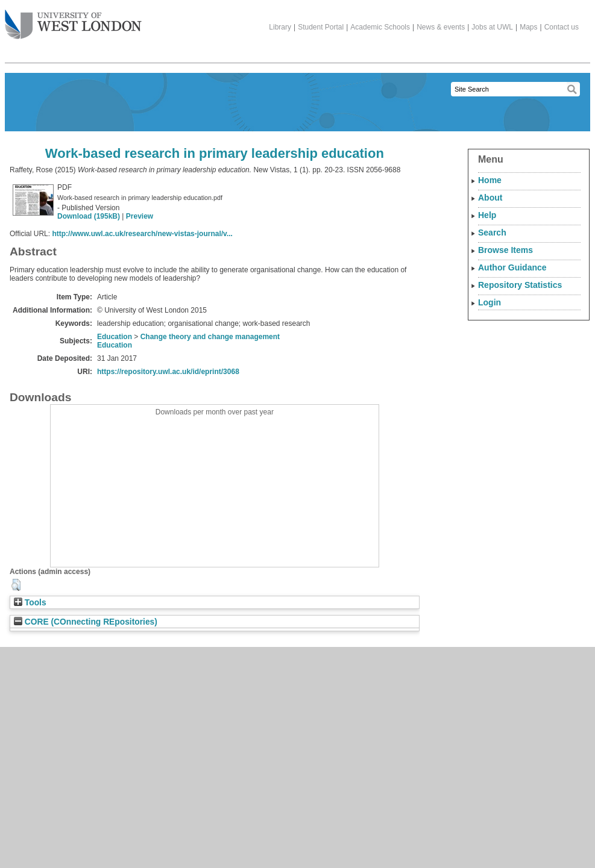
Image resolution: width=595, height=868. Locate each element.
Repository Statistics (520, 285)
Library (280, 27)
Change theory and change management (210, 337)
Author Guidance (512, 267)
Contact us (562, 27)
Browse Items (505, 250)
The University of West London (73, 20)
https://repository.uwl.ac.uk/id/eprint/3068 (168, 372)
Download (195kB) (89, 216)
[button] (16, 585)
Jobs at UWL (492, 27)
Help (487, 215)
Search (492, 233)
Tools (30, 603)
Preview (140, 216)
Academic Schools (380, 27)
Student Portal (321, 27)
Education (115, 337)
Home (490, 180)
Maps (528, 27)
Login (490, 302)
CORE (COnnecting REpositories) (86, 622)
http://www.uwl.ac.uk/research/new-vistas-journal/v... (142, 234)
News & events (441, 27)
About (490, 198)
